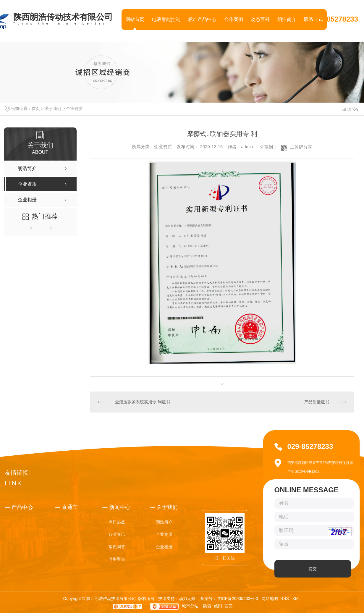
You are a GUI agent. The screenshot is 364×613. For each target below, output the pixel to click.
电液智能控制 (166, 19)
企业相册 (164, 547)
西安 (229, 606)
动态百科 (260, 19)
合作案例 (234, 19)
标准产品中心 (202, 19)
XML (297, 599)
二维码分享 (301, 147)
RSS (285, 599)
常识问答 (117, 547)
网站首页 (135, 19)
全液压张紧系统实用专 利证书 (143, 402)
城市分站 (190, 606)
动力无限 (187, 599)
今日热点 (117, 522)
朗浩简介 (287, 19)
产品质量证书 (317, 402)
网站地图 (270, 599)
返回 (350, 109)
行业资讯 (117, 534)
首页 (36, 109)
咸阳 (218, 606)
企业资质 (74, 109)
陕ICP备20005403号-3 (237, 599)
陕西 (207, 606)
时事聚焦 (117, 559)
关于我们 (53, 109)
